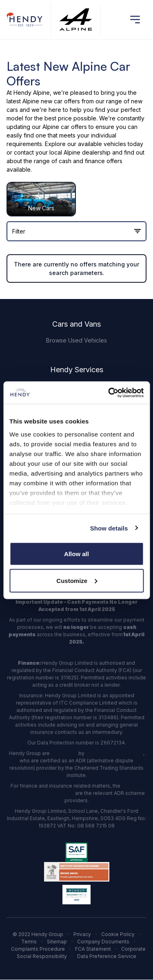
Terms (29, 942)
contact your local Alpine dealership (62, 152)
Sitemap (57, 942)
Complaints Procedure (38, 949)
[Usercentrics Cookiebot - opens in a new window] (109, 393)
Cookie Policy (118, 934)
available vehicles (102, 144)
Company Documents (103, 942)
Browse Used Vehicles (76, 340)
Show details (109, 528)
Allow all (76, 554)
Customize (77, 580)
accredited (64, 753)
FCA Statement (93, 949)
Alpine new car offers (51, 101)
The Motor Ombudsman (114, 753)
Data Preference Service (107, 956)
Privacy (82, 934)
